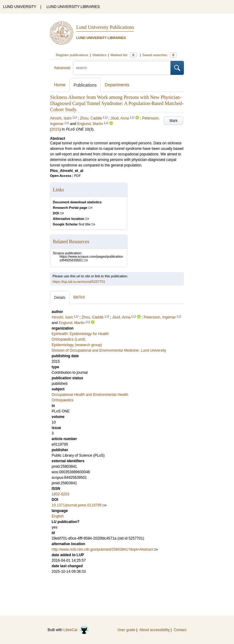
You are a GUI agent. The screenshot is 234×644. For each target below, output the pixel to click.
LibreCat (76, 630)
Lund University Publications (105, 27)
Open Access (61, 176)
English (58, 516)
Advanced (62, 68)
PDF (77, 176)
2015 (55, 129)
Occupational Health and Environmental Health (90, 395)
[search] (122, 68)
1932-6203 (60, 494)
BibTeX (79, 297)
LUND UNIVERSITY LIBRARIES (73, 7)
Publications (85, 85)
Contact (180, 630)
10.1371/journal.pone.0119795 (77, 505)
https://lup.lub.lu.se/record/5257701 (79, 282)
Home (60, 85)
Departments (117, 85)
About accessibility (155, 630)
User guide (127, 630)
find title (72, 224)
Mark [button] (174, 121)
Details (60, 298)
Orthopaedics (62, 400)
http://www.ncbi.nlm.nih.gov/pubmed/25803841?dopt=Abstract (102, 549)
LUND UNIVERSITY (20, 7)
